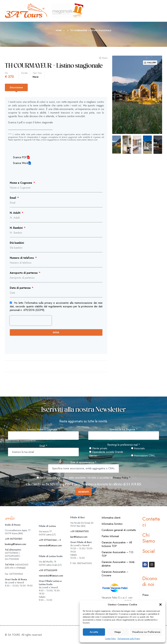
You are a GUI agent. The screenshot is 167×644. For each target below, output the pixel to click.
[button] (160, 605)
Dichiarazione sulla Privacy (129, 639)
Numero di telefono (22, 258)
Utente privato (98, 448)
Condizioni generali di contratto (119, 530)
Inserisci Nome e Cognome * (43, 429)
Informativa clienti (111, 518)
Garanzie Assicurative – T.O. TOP (118, 554)
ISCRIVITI (83, 492)
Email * (43, 446)
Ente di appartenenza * (83, 462)
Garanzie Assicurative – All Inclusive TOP (117, 544)
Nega (118, 632)
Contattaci (151, 522)
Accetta (94, 632)
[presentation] (31, 321)
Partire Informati (110, 536)
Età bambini (17, 243)
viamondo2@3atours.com (51, 576)
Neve (36, 77)
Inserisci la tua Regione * (124, 429)
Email (13, 198)
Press (145, 595)
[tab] (16, 87)
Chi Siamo (149, 538)
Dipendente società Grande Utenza (106, 454)
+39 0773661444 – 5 (50, 540)
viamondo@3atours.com (50, 545)
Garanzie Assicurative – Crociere (115, 574)
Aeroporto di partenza (24, 273)
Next (154, 95)
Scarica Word (21, 163)
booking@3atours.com (15, 544)
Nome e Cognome (21, 183)
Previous (120, 95)
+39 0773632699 (48, 570)
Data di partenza (21, 288)
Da (6, 73)
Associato (138, 448)
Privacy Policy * (122, 478)
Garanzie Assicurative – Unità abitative (118, 564)
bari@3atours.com (79, 537)
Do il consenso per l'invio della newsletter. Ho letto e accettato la (74, 478)
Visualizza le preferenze (146, 632)
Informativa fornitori (112, 524)
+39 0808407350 (80, 531)
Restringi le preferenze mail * (124, 445)
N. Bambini (17, 228)
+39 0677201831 (14, 539)
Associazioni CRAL (143, 456)
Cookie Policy (110, 639)
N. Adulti (15, 213)
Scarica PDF (20, 157)
